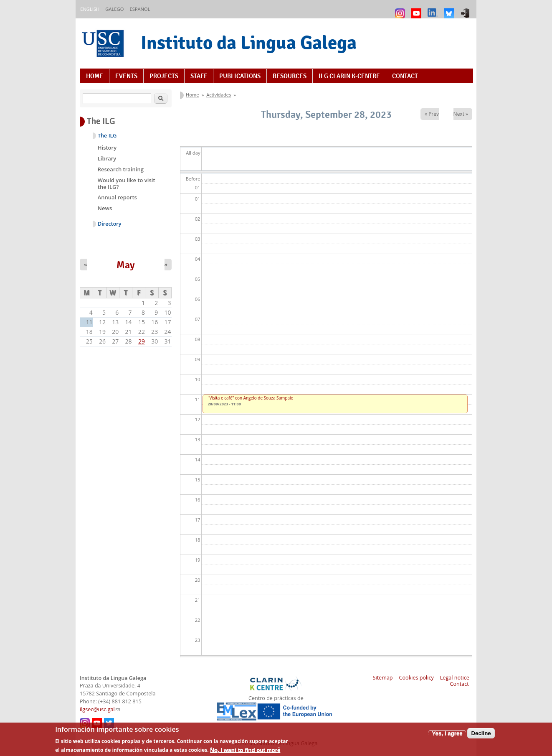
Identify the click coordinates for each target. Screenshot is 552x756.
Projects (164, 76)
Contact (405, 76)
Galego (114, 9)
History (107, 148)
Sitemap (383, 678)
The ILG (107, 136)
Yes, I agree (447, 736)
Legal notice (455, 678)
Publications (240, 76)
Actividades (219, 95)
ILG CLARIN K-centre (349, 76)
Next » (461, 114)
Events (126, 76)
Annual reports (117, 197)
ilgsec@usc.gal (100, 709)
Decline (481, 736)
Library (107, 158)
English (90, 9)
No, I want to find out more (245, 752)
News (105, 208)
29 (142, 341)
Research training (121, 169)
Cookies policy (417, 678)
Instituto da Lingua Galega (249, 42)
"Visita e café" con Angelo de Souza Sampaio (251, 398)
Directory (110, 224)
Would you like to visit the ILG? (127, 183)
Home (95, 76)
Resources (290, 76)
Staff (199, 76)
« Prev (432, 114)
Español (140, 9)
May (126, 265)
